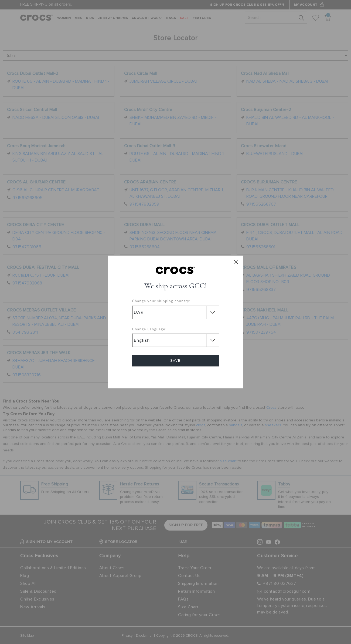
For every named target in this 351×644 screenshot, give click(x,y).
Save (175, 361)
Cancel (175, 376)
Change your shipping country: (161, 301)
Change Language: (149, 329)
